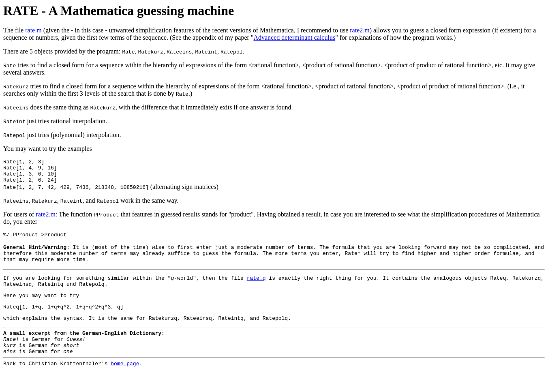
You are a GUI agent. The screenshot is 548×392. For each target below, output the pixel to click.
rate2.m (360, 30)
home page (125, 385)
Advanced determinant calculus (294, 37)
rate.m (33, 30)
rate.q (256, 289)
